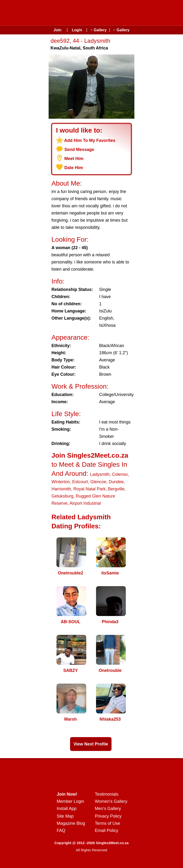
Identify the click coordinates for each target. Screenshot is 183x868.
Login (77, 30)
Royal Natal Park (89, 489)
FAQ (61, 830)
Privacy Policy (108, 816)
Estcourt (80, 482)
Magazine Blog (71, 823)
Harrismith (61, 489)
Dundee (116, 482)
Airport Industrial (85, 503)
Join (58, 30)
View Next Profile (91, 744)
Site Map (65, 816)
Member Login (70, 801)
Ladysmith (100, 474)
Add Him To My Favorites (90, 140)
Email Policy (107, 830)
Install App (67, 809)
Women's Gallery (111, 801)
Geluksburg (62, 496)
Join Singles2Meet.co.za (90, 455)
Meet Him (74, 159)
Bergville (116, 489)
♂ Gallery (121, 30)
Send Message (79, 150)
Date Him (74, 168)
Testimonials (107, 794)
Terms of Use (107, 823)
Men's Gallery (108, 809)
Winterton (61, 482)
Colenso (120, 474)
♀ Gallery (98, 30)
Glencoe (98, 482)
